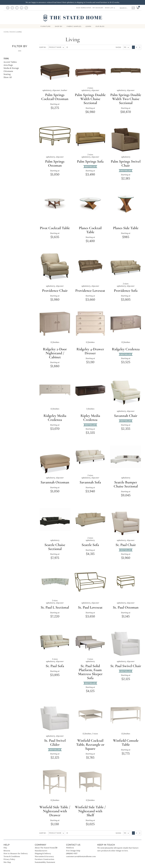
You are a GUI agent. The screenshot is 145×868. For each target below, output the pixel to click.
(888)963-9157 (72, 858)
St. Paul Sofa (55, 670)
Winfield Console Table (126, 747)
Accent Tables (10, 62)
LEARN (89, 27)
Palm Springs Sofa (90, 162)
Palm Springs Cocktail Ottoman (55, 97)
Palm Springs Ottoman (55, 164)
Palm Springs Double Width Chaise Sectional (90, 99)
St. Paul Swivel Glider (55, 747)
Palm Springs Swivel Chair (126, 164)
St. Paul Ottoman (126, 612)
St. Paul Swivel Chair (126, 672)
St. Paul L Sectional (55, 612)
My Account (97, 8)
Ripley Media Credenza (90, 422)
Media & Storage (11, 68)
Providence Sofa (126, 291)
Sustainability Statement (45, 866)
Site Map (7, 866)
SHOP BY (58, 27)
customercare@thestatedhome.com (81, 861)
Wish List (110, 8)
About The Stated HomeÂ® (46, 852)
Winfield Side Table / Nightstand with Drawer (55, 815)
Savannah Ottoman (55, 486)
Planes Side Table (126, 228)
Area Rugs (8, 65)
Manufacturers (41, 855)
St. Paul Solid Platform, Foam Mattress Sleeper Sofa (90, 676)
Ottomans (8, 71)
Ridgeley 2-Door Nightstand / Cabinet (55, 357)
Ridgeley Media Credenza (55, 422)
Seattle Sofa (90, 549)
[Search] (133, 8)
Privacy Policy (9, 863)
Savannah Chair (126, 420)
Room (12, 32)
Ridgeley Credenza (126, 353)
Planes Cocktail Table (90, 230)
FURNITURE (45, 27)
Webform (70, 852)
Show (118, 47)
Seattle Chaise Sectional (55, 551)
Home (6, 32)
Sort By (43, 47)
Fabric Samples (74, 27)
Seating (7, 74)
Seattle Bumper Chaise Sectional (126, 488)
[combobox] (124, 8)
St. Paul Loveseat (90, 612)
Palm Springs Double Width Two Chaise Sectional (126, 99)
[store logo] (73, 18)
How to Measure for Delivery (16, 858)
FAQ (5, 852)
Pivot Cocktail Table (55, 230)
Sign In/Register (82, 8)
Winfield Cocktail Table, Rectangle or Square (90, 749)
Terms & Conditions (12, 861)
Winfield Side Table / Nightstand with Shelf (90, 815)
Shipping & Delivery (43, 858)
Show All (8, 78)
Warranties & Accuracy (44, 861)
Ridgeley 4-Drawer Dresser (90, 355)
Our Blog (101, 27)
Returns (7, 855)
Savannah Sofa (90, 486)
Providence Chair (55, 291)
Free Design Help (73, 855)
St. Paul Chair (126, 549)
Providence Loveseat (90, 293)
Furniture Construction (44, 863)
